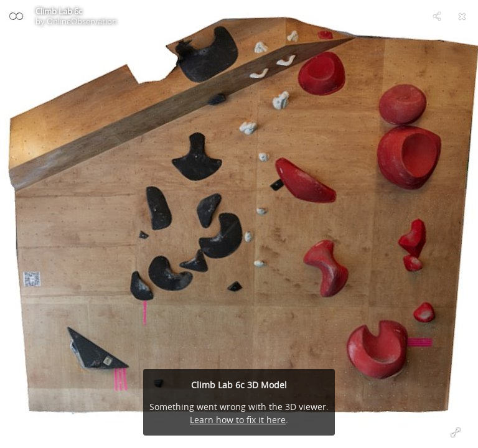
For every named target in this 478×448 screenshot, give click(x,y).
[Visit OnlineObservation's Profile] (16, 16)
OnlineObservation (82, 21)
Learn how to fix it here (238, 420)
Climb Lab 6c (59, 11)
